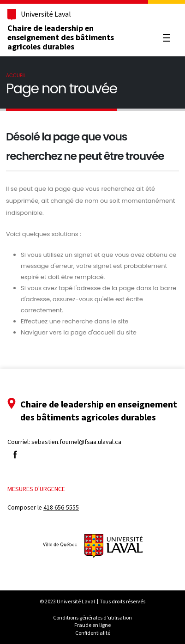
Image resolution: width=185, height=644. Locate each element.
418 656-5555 (61, 507)
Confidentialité (93, 633)
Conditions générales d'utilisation (92, 618)
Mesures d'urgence (36, 489)
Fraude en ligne (92, 625)
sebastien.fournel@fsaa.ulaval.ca (76, 442)
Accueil (16, 76)
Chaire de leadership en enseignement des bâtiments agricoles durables (61, 37)
